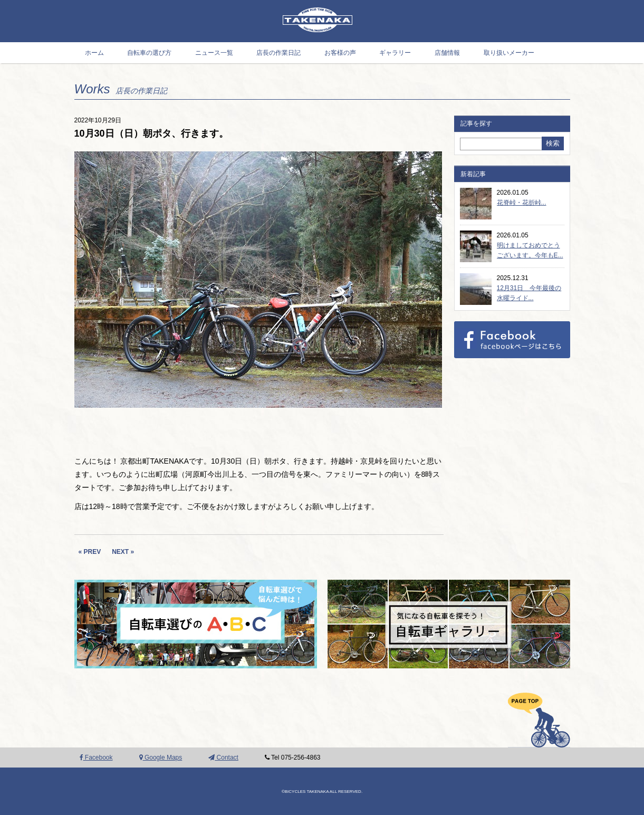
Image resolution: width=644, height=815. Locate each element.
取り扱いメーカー (509, 53)
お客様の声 (340, 53)
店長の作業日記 (278, 53)
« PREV (90, 552)
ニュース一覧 (214, 53)
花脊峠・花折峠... (522, 203)
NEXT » (123, 552)
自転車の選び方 (149, 53)
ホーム (94, 53)
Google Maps (161, 758)
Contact (223, 758)
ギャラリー (395, 53)
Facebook (96, 758)
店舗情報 (447, 53)
